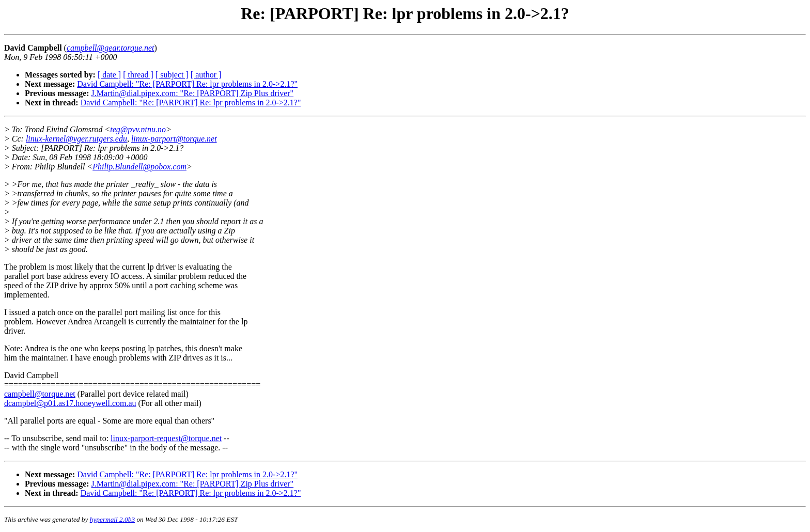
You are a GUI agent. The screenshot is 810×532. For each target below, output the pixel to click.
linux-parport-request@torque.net (166, 438)
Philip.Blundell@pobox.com (139, 167)
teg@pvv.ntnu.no (138, 129)
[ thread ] (138, 75)
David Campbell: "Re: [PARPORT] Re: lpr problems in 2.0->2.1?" (187, 84)
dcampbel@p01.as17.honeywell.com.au (70, 403)
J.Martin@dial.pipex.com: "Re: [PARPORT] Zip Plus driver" (193, 93)
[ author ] (206, 75)
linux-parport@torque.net (174, 139)
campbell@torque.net (40, 394)
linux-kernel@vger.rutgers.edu (76, 139)
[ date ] (109, 75)
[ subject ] (172, 75)
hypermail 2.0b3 (112, 519)
